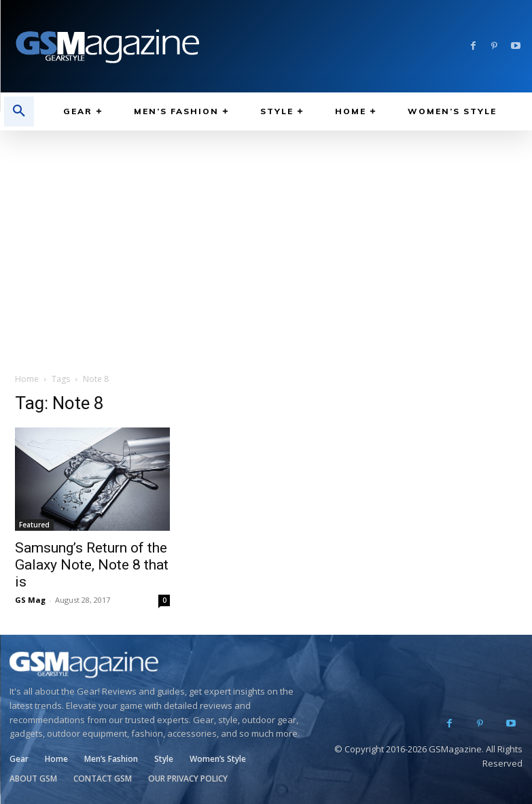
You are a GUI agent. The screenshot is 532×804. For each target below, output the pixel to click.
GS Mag (30, 600)
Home (27, 379)
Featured (34, 525)
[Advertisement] (266, 232)
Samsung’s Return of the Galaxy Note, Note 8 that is (92, 565)
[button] (19, 111)
